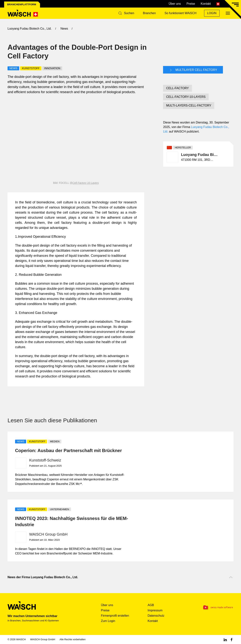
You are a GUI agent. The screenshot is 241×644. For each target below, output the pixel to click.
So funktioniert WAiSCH (180, 13)
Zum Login (108, 621)
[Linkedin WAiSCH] (225, 639)
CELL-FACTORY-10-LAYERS (186, 97)
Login (212, 13)
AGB (151, 605)
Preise (191, 4)
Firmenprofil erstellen (115, 616)
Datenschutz (156, 616)
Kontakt (206, 4)
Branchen (149, 13)
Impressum (155, 610)
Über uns (175, 4)
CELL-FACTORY (177, 88)
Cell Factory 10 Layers (85, 183)
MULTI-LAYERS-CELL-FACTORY (189, 105)
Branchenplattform (22, 4)
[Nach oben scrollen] (231, 577)
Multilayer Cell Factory (193, 70)
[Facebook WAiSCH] (232, 639)
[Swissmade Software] (214, 608)
